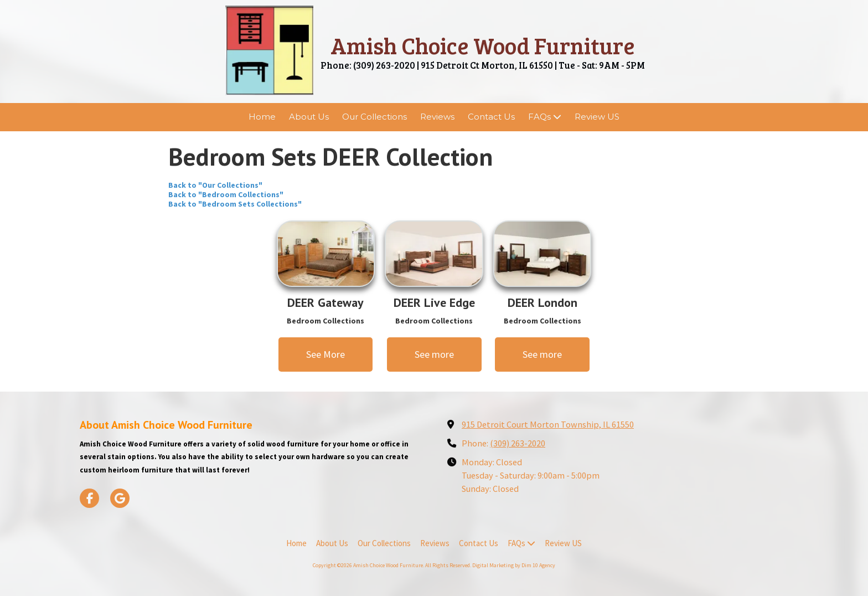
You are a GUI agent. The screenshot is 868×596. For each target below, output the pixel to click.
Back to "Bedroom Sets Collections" (235, 204)
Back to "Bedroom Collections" (226, 194)
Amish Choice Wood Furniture (483, 45)
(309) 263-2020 (518, 443)
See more (434, 354)
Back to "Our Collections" (215, 185)
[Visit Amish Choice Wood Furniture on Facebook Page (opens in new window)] (89, 498)
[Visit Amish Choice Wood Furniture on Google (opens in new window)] (120, 498)
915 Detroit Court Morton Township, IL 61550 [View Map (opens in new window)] (548, 424)
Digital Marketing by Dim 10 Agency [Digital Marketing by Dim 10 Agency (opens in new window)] (514, 565)
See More (325, 354)
